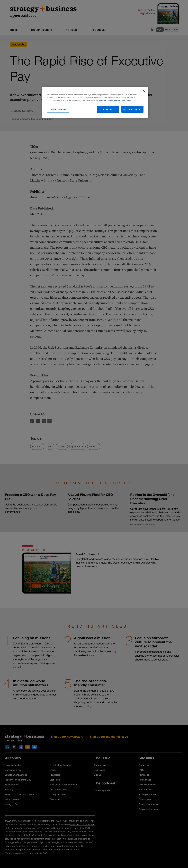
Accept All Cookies (132, 109)
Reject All (108, 109)
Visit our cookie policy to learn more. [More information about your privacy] (115, 100)
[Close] (144, 91)
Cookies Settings (58, 109)
